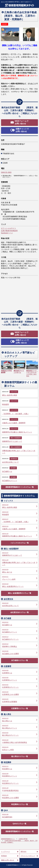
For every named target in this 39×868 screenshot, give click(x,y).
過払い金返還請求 (16, 438)
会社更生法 (14, 459)
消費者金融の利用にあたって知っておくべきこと (19, 452)
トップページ (5, 852)
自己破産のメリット (10, 481)
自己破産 (13, 468)
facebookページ (7, 233)
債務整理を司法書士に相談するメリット (17, 432)
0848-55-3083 (6, 172)
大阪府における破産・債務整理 (14, 423)
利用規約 (4, 856)
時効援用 (5, 404)
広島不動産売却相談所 (9, 231)
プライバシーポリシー (28, 856)
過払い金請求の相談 (10, 395)
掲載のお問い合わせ (8, 860)
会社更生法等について (10, 462)
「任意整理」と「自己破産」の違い (15, 414)
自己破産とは (7, 471)
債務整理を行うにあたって (12, 441)
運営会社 (24, 852)
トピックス (14, 392)
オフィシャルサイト (9, 228)
